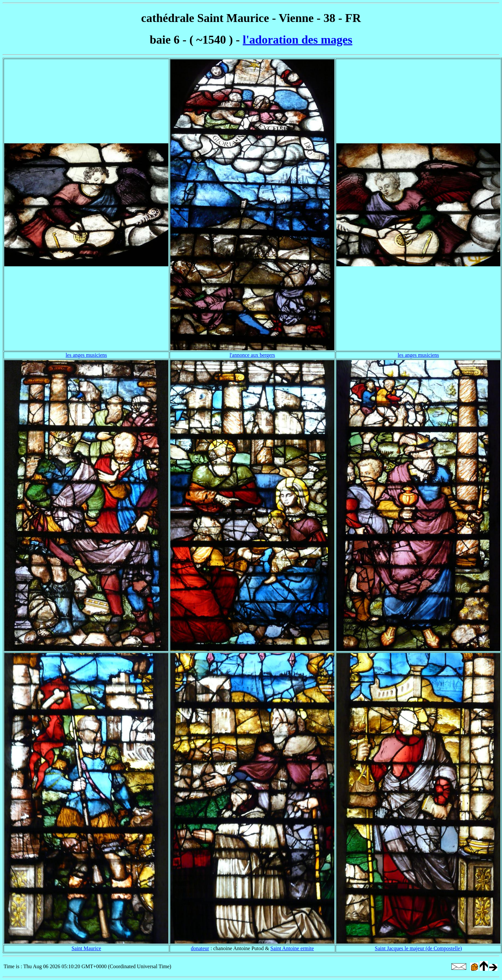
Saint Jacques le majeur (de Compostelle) (418, 948)
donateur (200, 948)
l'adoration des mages (298, 40)
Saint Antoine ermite (292, 948)
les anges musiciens (86, 355)
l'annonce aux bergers (252, 355)
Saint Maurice (86, 948)
